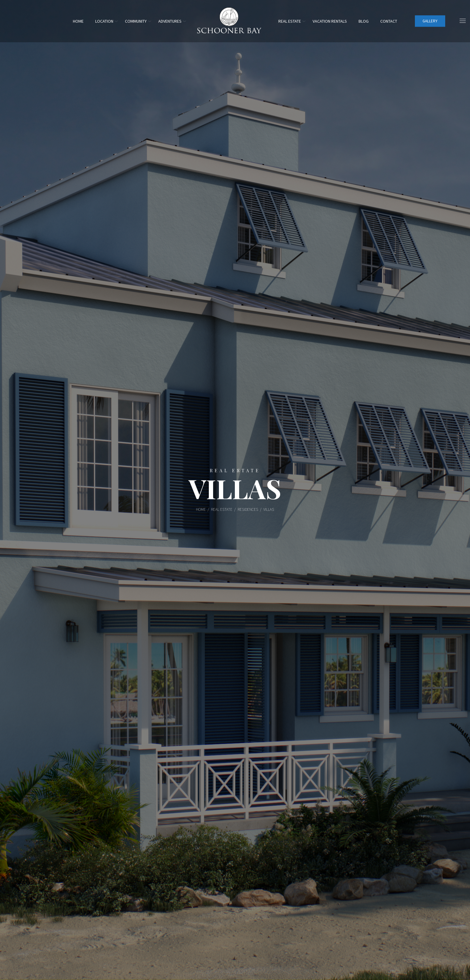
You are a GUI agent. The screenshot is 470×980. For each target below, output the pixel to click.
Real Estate (290, 21)
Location (104, 21)
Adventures (170, 21)
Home (78, 21)
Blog (364, 21)
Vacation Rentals (330, 21)
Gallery (430, 21)
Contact (389, 21)
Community (136, 21)
